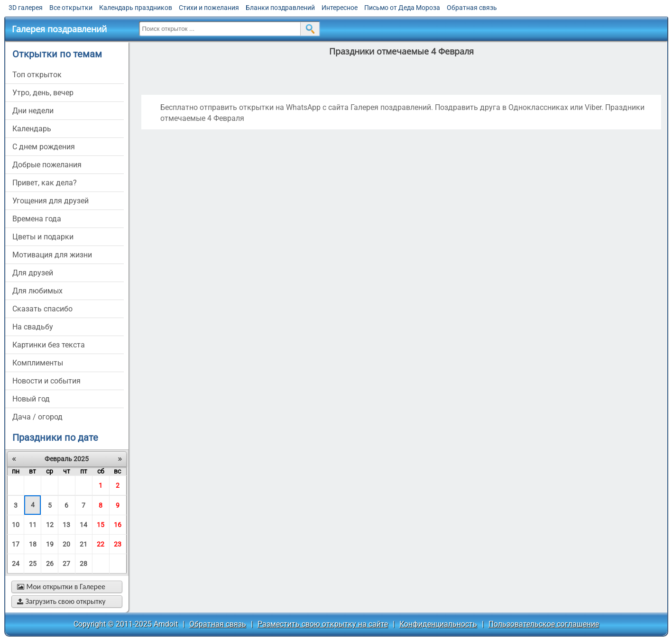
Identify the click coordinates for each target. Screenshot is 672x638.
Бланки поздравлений (280, 8)
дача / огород (37, 417)
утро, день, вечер (43, 93)
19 (50, 544)
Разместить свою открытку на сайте (323, 624)
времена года (37, 219)
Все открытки (71, 8)
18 (33, 544)
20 (66, 544)
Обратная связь (472, 8)
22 (101, 544)
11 (33, 525)
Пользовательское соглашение (544, 624)
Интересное (340, 8)
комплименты (38, 363)
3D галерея (26, 8)
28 (83, 564)
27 (66, 564)
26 (50, 564)
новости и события (46, 381)
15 (101, 525)
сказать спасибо (42, 309)
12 (50, 525)
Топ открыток (37, 75)
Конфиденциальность (438, 624)
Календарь (32, 129)
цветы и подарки (43, 237)
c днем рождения (44, 147)
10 (16, 525)
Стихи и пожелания (209, 8)
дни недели (33, 111)
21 (83, 544)
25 (33, 564)
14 (83, 525)
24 (16, 564)
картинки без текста (49, 345)
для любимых (37, 291)
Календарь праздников (136, 8)
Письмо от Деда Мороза (402, 8)
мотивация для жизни (52, 255)
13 (66, 525)
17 (16, 544)
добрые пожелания (47, 165)
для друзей (33, 273)
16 (118, 525)
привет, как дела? (45, 183)
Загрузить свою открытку (61, 601)
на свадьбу (33, 327)
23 (118, 544)
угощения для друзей (51, 201)
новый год (31, 399)
